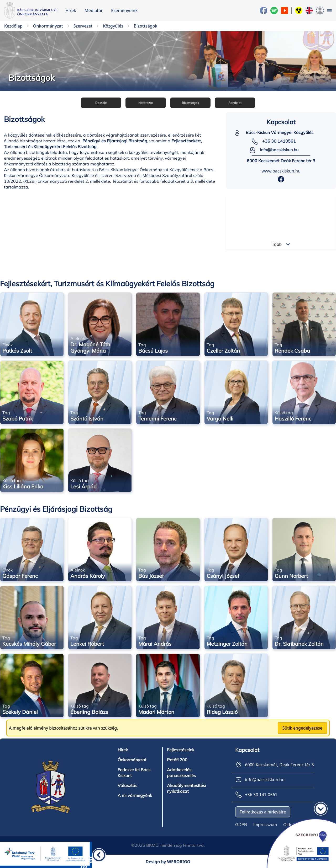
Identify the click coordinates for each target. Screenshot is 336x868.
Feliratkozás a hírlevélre (263, 811)
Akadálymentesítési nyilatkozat (187, 788)
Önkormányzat (132, 759)
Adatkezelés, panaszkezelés (181, 772)
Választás (127, 785)
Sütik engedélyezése (302, 727)
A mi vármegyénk (135, 795)
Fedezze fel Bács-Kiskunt (135, 772)
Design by (168, 861)
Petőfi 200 (177, 759)
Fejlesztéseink (181, 749)
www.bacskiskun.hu (281, 170)
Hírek (71, 10)
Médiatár (94, 10)
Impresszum (265, 824)
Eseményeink (124, 10)
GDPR (241, 824)
